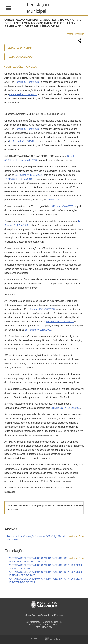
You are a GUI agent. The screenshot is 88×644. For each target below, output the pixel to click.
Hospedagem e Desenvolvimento (44, 638)
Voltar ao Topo (76, 536)
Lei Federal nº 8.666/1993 (38, 330)
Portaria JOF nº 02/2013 (27, 82)
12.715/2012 (11, 179)
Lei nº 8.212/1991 (56, 200)
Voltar (70, 34)
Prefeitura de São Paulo (44, 603)
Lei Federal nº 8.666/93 (61, 206)
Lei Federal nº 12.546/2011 (23, 94)
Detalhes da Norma (20, 48)
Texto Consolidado (20, 57)
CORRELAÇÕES (14, 67)
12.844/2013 (26, 179)
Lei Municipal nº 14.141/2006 (65, 408)
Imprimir (80, 34)
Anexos (32, 67)
